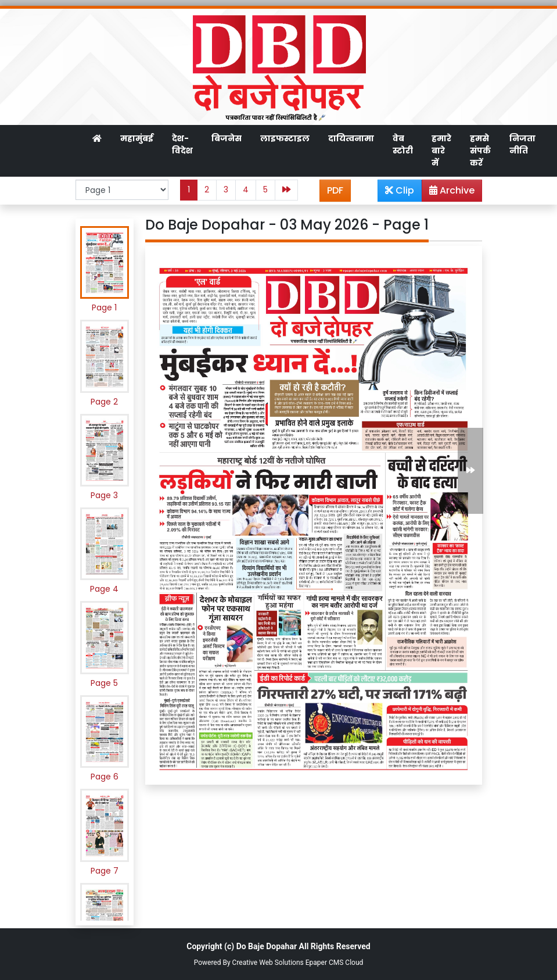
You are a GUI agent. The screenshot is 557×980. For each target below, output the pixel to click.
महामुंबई (137, 138)
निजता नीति (522, 144)
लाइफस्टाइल (285, 138)
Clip (400, 190)
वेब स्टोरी (403, 144)
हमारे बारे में (441, 151)
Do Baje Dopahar (267, 946)
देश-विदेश (182, 144)
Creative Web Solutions (268, 963)
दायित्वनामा (351, 138)
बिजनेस (227, 138)
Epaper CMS (325, 963)
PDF (335, 190)
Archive (448, 192)
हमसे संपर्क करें (480, 151)
